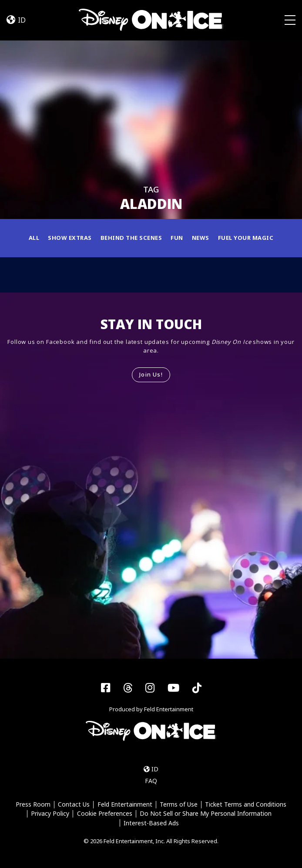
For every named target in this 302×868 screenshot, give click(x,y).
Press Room (33, 805)
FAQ (151, 781)
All (34, 238)
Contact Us (74, 805)
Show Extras (70, 238)
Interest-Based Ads (151, 823)
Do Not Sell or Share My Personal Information (206, 814)
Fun (177, 238)
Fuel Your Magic (246, 238)
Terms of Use (179, 805)
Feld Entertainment (125, 805)
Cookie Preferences (105, 814)
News (201, 238)
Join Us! (151, 374)
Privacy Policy (50, 814)
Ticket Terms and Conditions (246, 805)
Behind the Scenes (131, 238)
